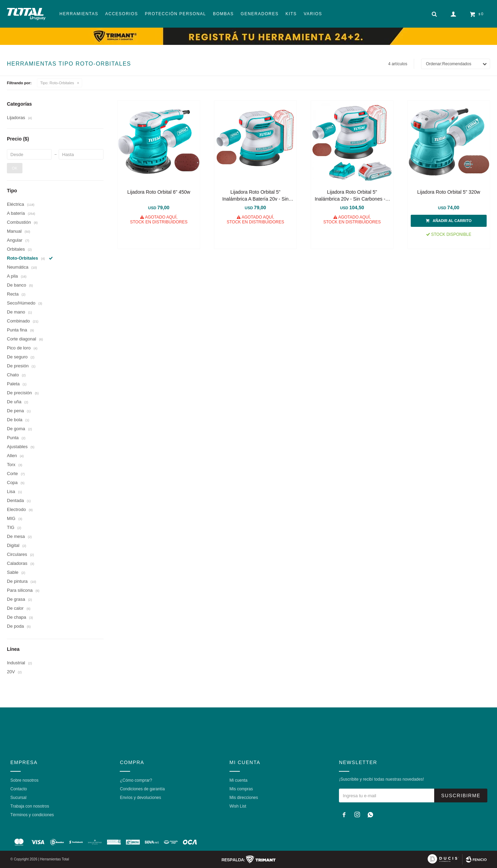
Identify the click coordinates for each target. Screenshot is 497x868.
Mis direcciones (244, 798)
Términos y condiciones (32, 815)
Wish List (238, 806)
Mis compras (241, 789)
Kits (291, 14)
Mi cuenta (238, 780)
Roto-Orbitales (57, 83)
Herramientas (79, 14)
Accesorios (122, 14)
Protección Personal (176, 14)
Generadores (260, 14)
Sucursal (18, 798)
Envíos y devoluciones (140, 798)
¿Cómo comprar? (136, 780)
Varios (313, 14)
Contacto (19, 789)
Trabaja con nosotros (30, 806)
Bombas (223, 14)
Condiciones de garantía (142, 789)
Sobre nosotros (24, 780)
